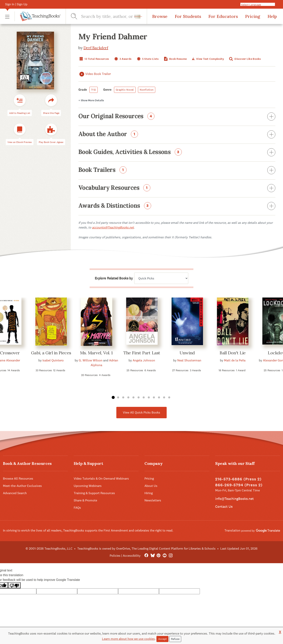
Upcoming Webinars (88, 486)
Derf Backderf (96, 48)
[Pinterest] (158, 556)
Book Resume (175, 59)
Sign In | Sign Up (16, 4)
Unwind (187, 353)
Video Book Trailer (95, 74)
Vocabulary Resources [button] (177, 188)
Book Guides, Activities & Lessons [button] (177, 153)
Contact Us (224, 506)
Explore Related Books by (114, 278)
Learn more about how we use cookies (128, 639)
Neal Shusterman (189, 360)
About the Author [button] (177, 135)
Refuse (175, 639)
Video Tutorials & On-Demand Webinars (101, 479)
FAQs (77, 508)
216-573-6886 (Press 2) (238, 479)
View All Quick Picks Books (141, 412)
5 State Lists (147, 59)
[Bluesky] (152, 556)
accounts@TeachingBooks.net (113, 227)
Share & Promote (85, 500)
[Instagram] (171, 556)
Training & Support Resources (94, 493)
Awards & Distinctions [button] (177, 206)
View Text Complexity (207, 59)
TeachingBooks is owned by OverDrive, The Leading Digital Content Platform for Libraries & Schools (146, 549)
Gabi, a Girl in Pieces (51, 353)
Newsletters (153, 500)
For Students (188, 16)
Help (272, 16)
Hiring (149, 493)
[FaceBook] (146, 556)
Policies (115, 556)
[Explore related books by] (161, 278)
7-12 (94, 90)
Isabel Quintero (53, 360)
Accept (162, 639)
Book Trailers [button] (177, 170)
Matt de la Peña (235, 360)
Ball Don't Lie (233, 353)
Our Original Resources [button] (177, 117)
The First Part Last (142, 353)
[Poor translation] (14, 585)
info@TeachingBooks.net (234, 499)
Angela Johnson (144, 360)
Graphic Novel (125, 90)
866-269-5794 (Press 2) (239, 485)
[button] (7, 16)
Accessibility (132, 556)
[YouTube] (165, 556)
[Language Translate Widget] (259, 5)
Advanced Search (15, 493)
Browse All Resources (18, 479)
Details (91, 100)
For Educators (223, 16)
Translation (252, 530)
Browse (160, 16)
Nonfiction (147, 90)
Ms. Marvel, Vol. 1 (96, 353)
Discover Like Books (245, 59)
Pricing (253, 16)
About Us (151, 486)
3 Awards (123, 59)
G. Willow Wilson (91, 360)
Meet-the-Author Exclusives (22, 486)
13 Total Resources (94, 59)
